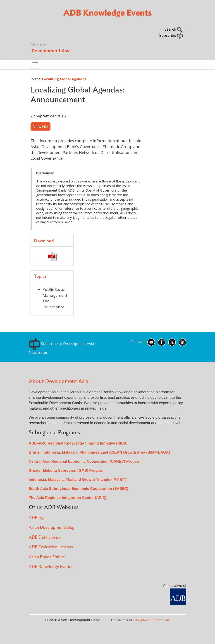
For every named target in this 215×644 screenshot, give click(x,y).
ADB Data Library (45, 537)
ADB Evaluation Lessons (51, 547)
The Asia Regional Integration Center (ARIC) (68, 498)
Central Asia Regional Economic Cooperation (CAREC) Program (85, 461)
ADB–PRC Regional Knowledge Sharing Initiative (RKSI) (78, 443)
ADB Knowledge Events (50, 567)
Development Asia (51, 51)
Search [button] (174, 29)
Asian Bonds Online (47, 557)
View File (41, 126)
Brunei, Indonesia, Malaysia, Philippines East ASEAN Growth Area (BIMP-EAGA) (99, 452)
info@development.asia (151, 620)
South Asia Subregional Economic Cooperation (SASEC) (79, 489)
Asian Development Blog (51, 528)
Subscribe (171, 35)
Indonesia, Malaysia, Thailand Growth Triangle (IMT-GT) (78, 480)
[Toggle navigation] (35, 64)
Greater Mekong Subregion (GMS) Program (67, 470)
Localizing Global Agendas (64, 79)
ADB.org (37, 518)
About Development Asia (59, 381)
